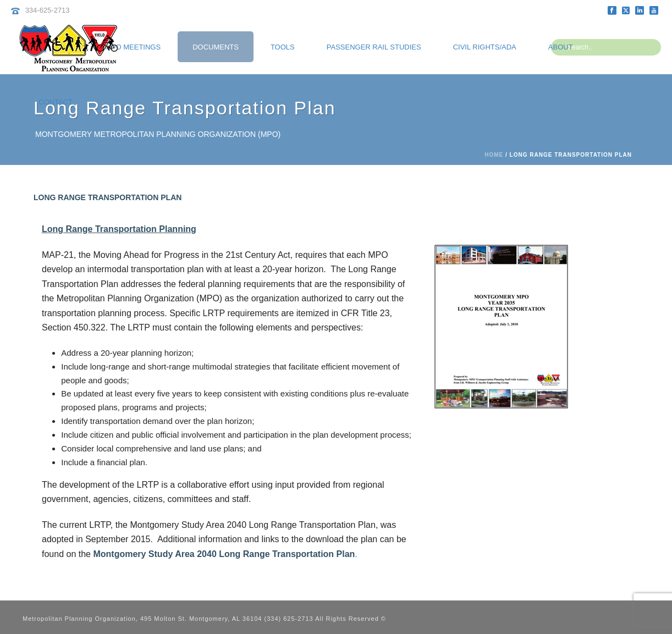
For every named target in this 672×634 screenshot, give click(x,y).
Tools (283, 47)
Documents (216, 47)
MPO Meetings (133, 47)
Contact (56, 102)
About (561, 47)
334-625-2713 (48, 10)
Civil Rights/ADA (485, 47)
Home (494, 155)
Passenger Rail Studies (374, 47)
